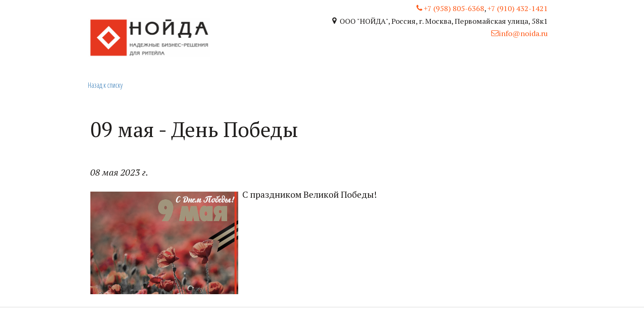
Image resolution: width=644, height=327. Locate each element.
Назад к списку (105, 85)
